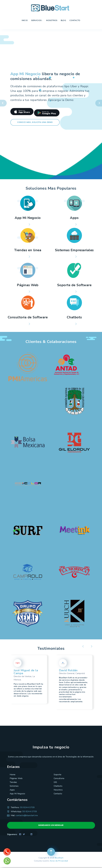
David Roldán (68, 667)
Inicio (25, 23)
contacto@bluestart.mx (27, 812)
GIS (55, 779)
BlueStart (59, 854)
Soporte (58, 771)
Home (13, 771)
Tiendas (13, 779)
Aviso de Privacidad (59, 857)
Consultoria (59, 775)
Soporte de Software (74, 282)
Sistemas (14, 783)
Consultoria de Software (28, 314)
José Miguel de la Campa (26, 669)
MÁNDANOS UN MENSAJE (51, 821)
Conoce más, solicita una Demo (34, 122)
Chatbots (74, 314)
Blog (63, 23)
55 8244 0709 (27, 804)
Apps (74, 216)
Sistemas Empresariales (74, 248)
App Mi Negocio (28, 216)
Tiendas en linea (28, 248)
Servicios (37, 23)
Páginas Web (28, 282)
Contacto (75, 23)
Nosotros (52, 23)
